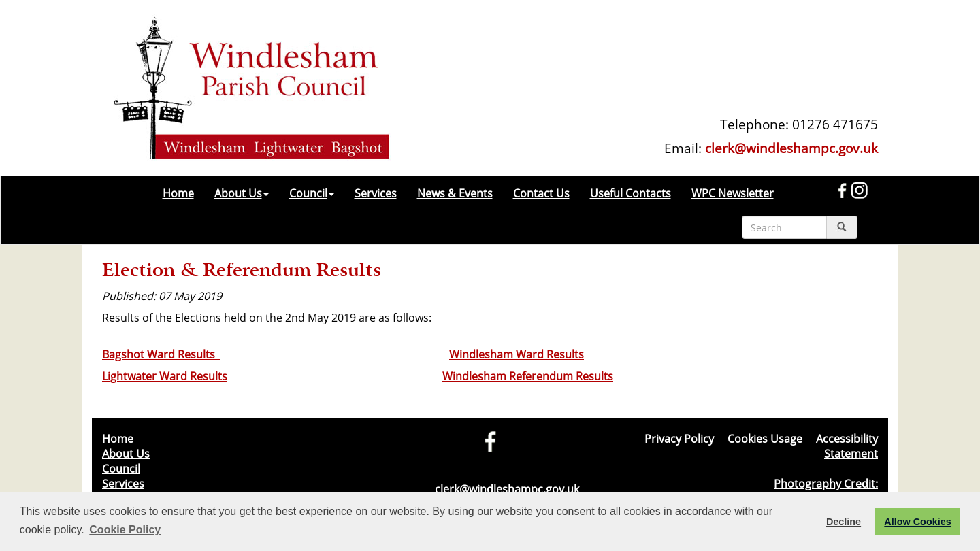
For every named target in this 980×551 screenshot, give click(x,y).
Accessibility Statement (847, 446)
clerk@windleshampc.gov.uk (791, 148)
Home (178, 193)
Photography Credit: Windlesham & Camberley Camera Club (777, 491)
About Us (242, 193)
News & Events (455, 193)
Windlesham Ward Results (517, 354)
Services (376, 193)
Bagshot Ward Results (161, 354)
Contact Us (541, 193)
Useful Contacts (631, 193)
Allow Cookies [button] (917, 522)
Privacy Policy (679, 439)
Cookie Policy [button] (125, 530)
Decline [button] (844, 522)
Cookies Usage (765, 439)
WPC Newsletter (733, 193)
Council (312, 193)
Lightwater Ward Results (165, 376)
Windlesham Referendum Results (528, 376)
